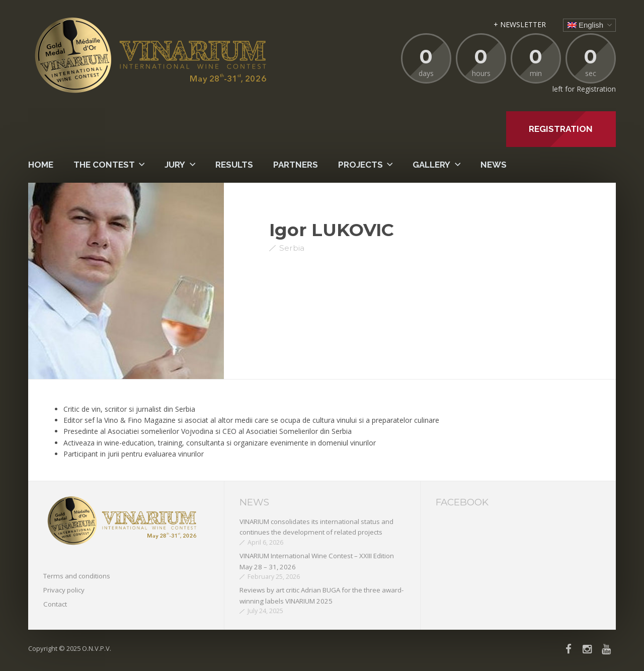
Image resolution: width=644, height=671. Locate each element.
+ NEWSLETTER (520, 24)
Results (234, 165)
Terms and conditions (77, 576)
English (585, 25)
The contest (104, 165)
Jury (175, 165)
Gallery (431, 165)
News (494, 165)
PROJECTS (360, 165)
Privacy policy (64, 590)
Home (41, 165)
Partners (296, 165)
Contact (55, 604)
